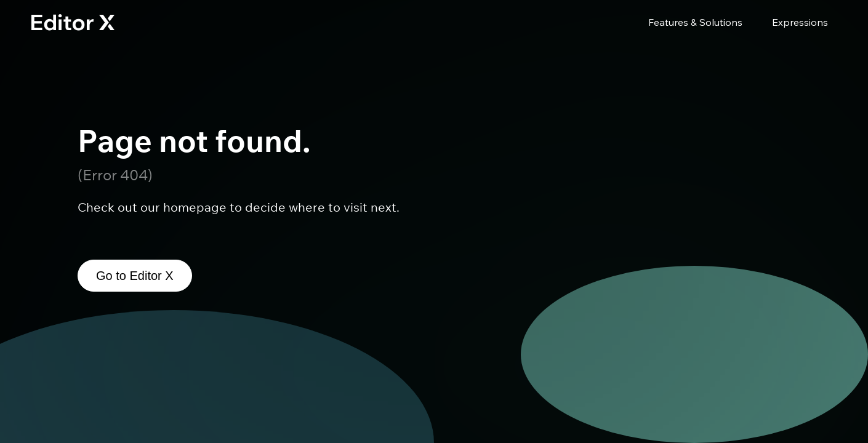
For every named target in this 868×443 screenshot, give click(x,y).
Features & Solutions (695, 22)
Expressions (800, 22)
